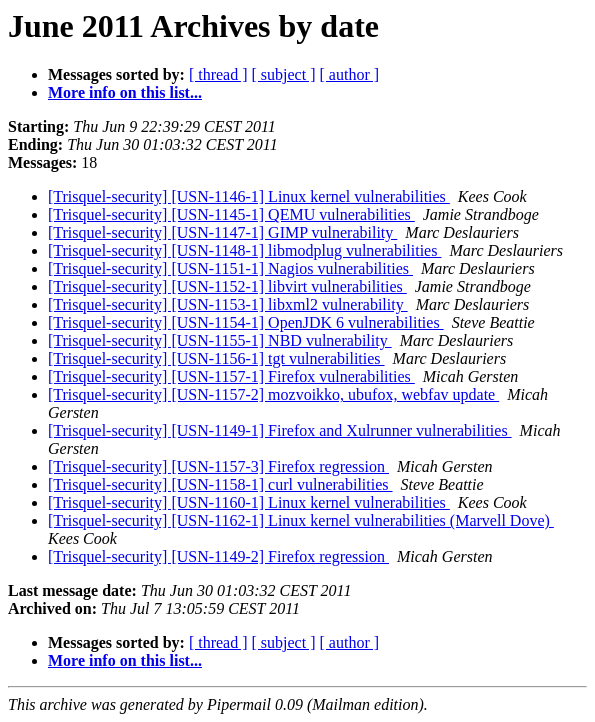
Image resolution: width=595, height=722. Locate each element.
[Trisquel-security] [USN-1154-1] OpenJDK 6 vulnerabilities (246, 322)
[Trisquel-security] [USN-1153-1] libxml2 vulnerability (228, 304)
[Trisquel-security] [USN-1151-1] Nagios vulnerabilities (230, 268)
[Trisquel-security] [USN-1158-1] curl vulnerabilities (220, 484)
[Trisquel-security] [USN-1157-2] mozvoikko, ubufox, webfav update (273, 394)
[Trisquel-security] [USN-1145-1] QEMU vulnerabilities (231, 214)
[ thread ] (218, 74)
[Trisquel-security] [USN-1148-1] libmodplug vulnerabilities (244, 250)
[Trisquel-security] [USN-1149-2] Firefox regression (218, 556)
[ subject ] (284, 74)
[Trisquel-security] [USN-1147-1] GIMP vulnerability (222, 232)
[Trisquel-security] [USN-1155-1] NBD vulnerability (220, 340)
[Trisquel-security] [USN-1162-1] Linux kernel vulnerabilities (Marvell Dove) (301, 520)
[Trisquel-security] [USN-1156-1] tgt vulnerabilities (216, 358)
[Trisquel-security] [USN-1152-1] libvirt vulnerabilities (227, 286)
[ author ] (350, 74)
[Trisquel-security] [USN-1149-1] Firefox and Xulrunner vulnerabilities (280, 430)
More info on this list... (125, 92)
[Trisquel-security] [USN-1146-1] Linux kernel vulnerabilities (249, 196)
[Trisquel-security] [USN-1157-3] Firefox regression (218, 466)
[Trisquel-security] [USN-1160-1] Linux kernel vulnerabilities (249, 502)
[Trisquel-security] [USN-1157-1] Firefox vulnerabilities (231, 376)
